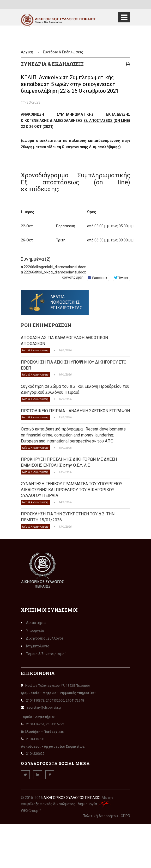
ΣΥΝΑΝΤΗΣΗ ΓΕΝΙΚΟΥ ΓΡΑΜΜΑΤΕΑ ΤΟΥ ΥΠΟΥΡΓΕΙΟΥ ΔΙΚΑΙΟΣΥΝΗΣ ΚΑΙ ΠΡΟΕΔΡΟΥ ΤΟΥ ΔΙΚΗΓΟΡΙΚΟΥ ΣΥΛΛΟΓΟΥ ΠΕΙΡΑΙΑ (72, 490)
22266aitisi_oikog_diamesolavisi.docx (55, 272)
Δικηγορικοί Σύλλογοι (42, 638)
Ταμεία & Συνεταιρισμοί (43, 654)
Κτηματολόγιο (35, 646)
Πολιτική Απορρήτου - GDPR (106, 816)
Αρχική (27, 52)
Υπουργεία (32, 630)
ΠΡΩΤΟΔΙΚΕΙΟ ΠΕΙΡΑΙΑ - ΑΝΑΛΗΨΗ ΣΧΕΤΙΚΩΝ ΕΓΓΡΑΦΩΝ (75, 411)
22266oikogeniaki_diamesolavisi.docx (55, 267)
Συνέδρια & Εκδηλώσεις (63, 52)
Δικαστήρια (33, 623)
